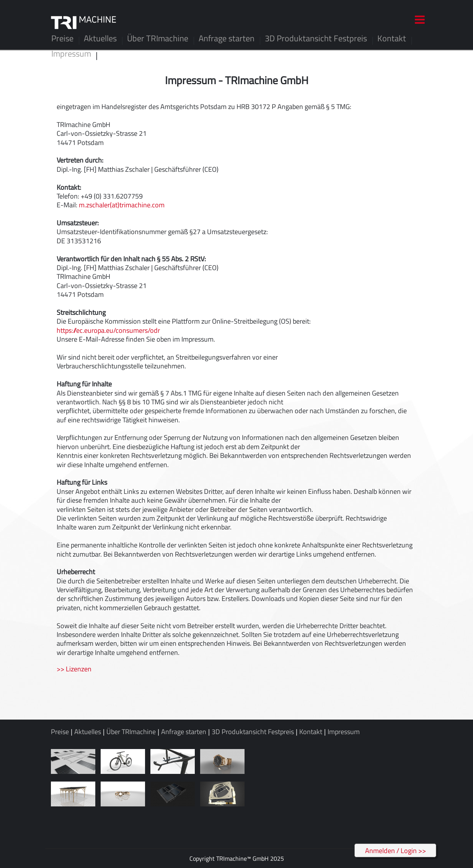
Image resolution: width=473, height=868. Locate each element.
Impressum (71, 54)
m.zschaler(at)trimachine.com (122, 205)
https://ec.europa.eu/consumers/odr (108, 330)
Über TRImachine (158, 38)
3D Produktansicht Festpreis (316, 38)
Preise (62, 38)
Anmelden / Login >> (396, 851)
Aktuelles (100, 38)
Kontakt (392, 38)
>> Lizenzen (74, 669)
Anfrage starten (227, 38)
